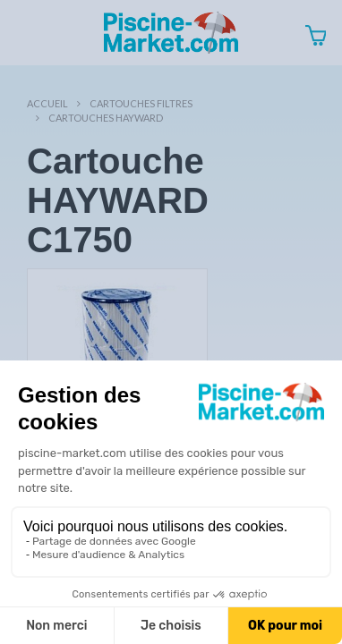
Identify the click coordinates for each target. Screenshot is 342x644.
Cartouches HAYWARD (106, 118)
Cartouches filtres (141, 103)
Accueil (47, 103)
